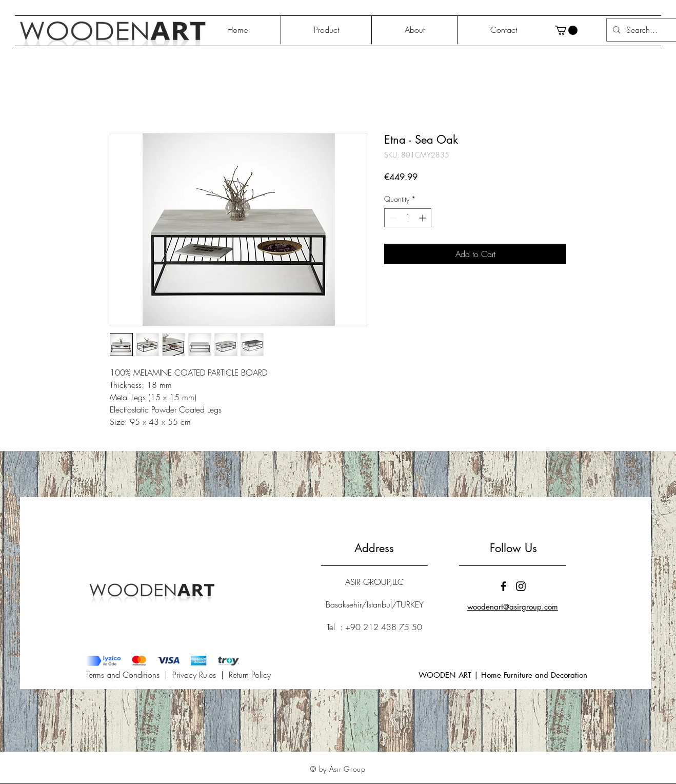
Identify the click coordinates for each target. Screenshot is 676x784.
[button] (566, 30)
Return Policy (250, 675)
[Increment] (423, 218)
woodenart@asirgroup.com (513, 607)
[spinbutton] (408, 218)
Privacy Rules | (201, 675)
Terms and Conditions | (129, 675)
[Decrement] (392, 218)
